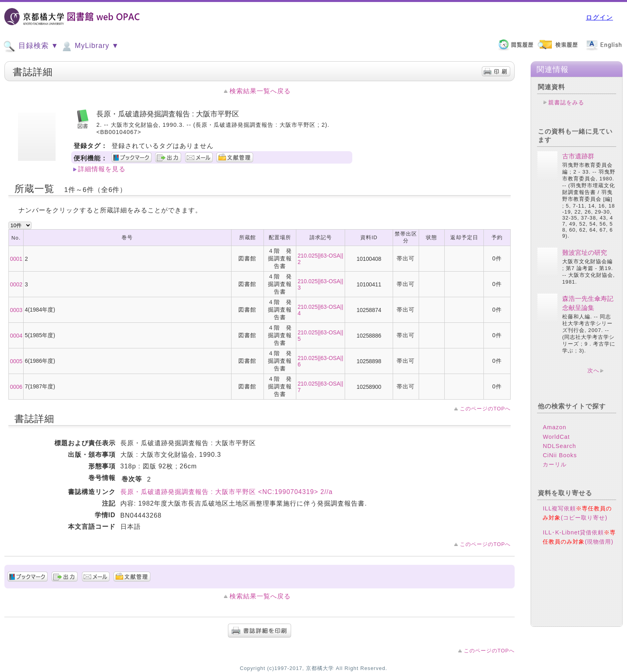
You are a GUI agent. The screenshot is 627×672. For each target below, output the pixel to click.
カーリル (555, 464)
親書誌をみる (566, 102)
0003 (16, 310)
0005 (16, 361)
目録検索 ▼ (31, 46)
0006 (16, 387)
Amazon (554, 427)
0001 (16, 259)
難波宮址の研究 (585, 253)
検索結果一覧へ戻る (260, 91)
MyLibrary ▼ (90, 46)
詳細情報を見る (102, 169)
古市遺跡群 (578, 156)
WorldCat (556, 437)
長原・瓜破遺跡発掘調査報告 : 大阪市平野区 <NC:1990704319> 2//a (227, 492)
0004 (16, 336)
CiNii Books (560, 455)
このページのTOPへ (485, 409)
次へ (593, 370)
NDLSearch (559, 446)
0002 (16, 284)
